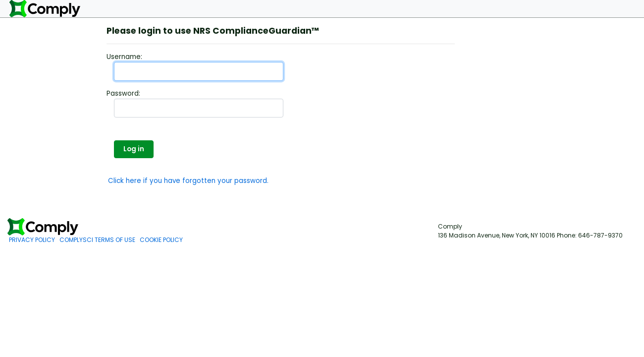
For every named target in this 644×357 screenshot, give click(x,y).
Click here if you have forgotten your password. (188, 181)
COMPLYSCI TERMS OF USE (97, 240)
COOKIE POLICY (161, 240)
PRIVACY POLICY (32, 240)
